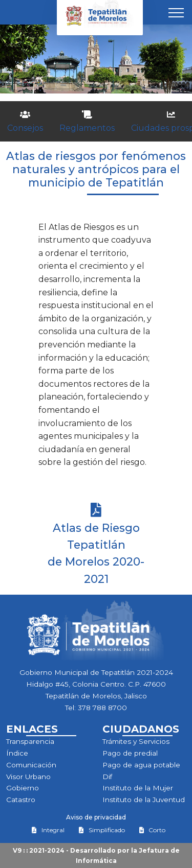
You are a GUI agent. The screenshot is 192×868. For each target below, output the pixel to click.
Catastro (21, 800)
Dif (107, 777)
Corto (152, 830)
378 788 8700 (102, 708)
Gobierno (23, 788)
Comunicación (31, 765)
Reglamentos (87, 122)
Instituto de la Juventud (144, 800)
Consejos (25, 122)
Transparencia (30, 741)
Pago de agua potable (141, 765)
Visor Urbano (28, 777)
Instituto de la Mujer (138, 788)
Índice (17, 753)
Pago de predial (130, 753)
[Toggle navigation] (176, 12)
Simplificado (102, 830)
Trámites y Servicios (136, 741)
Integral (48, 830)
